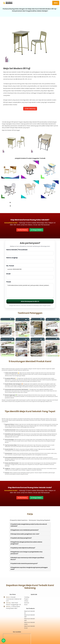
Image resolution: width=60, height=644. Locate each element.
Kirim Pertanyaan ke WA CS (30, 302)
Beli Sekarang (30, 109)
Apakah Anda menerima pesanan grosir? (24, 564)
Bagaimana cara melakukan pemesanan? (25, 530)
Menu (56, 3)
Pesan (30, 290)
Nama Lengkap (30, 260)
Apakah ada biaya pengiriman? (21, 538)
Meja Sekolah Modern (32, 642)
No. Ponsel (30, 268)
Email (30, 276)
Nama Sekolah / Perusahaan (30, 252)
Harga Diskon (36, 230)
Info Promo (22, 230)
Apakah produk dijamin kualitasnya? (23, 548)
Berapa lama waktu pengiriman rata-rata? (25, 534)
